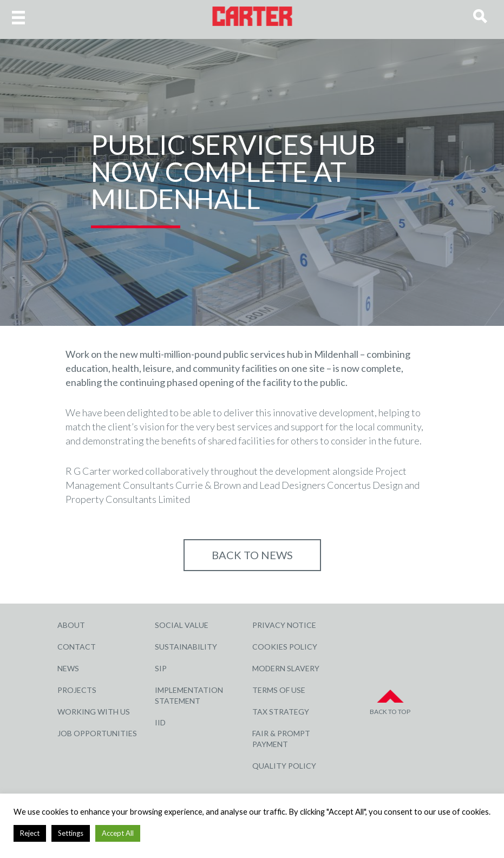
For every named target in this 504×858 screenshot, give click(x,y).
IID (160, 722)
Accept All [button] (118, 833)
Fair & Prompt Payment (281, 739)
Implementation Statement (189, 695)
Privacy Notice (284, 625)
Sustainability (186, 647)
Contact (77, 647)
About (71, 625)
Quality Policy (284, 766)
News (68, 668)
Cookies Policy (285, 647)
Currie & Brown (208, 485)
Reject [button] (30, 833)
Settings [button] (71, 833)
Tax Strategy (281, 712)
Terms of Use (279, 690)
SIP (161, 668)
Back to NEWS (252, 555)
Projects (77, 690)
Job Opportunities (97, 733)
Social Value (182, 625)
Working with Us (94, 712)
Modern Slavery (286, 668)
